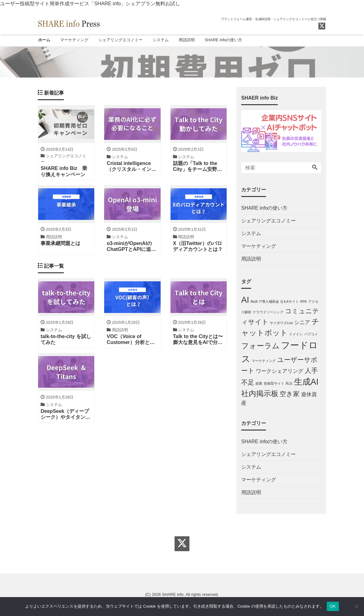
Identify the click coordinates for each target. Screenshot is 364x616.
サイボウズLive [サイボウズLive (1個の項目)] (281, 323)
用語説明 (187, 40)
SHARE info (173, 595)
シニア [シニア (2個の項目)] (302, 323)
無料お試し (168, 4)
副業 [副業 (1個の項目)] (259, 384)
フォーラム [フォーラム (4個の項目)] (260, 346)
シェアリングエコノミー (120, 40)
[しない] (356, 606)
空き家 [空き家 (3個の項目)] (290, 394)
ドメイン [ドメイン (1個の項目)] (296, 335)
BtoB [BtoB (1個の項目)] (254, 302)
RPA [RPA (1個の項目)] (303, 302)
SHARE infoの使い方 (223, 40)
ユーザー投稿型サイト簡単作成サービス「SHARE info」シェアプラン (78, 4)
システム (161, 40)
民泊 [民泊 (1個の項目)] (289, 384)
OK (333, 606)
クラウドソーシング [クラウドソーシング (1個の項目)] (268, 313)
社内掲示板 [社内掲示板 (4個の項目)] (260, 394)
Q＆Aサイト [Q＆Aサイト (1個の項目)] (289, 302)
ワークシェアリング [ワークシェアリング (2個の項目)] (280, 372)
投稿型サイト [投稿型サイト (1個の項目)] (274, 384)
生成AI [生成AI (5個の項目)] (306, 382)
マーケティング (74, 40)
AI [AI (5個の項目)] (245, 301)
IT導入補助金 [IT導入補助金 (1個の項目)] (269, 302)
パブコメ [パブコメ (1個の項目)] (311, 335)
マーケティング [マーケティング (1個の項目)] (264, 361)
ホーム (44, 40)
